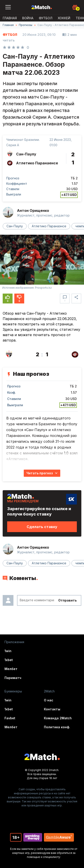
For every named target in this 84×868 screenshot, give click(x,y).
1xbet (9, 660)
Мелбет (11, 669)
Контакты (52, 709)
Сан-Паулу (15, 226)
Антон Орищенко (33, 211)
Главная (10, 18)
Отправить (68, 600)
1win (8, 651)
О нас (49, 700)
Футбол (46, 18)
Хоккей (64, 18)
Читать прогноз (40, 473)
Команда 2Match (58, 718)
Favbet (10, 718)
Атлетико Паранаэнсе (49, 226)
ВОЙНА (28, 18)
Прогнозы (26, 25)
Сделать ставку (42, 527)
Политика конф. (57, 727)
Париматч (13, 678)
